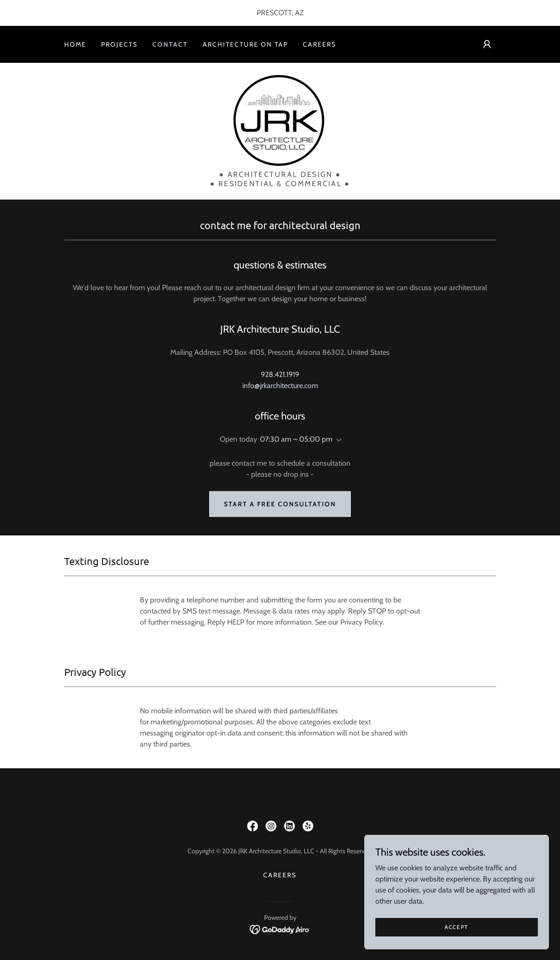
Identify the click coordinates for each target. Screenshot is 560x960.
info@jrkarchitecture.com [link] (280, 386)
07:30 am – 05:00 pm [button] (296, 439)
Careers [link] (319, 44)
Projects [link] (119, 44)
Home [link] (75, 44)
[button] (487, 44)
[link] (280, 119)
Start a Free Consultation (280, 504)
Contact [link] (170, 44)
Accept (457, 927)
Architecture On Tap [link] (245, 44)
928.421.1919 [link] (280, 374)
